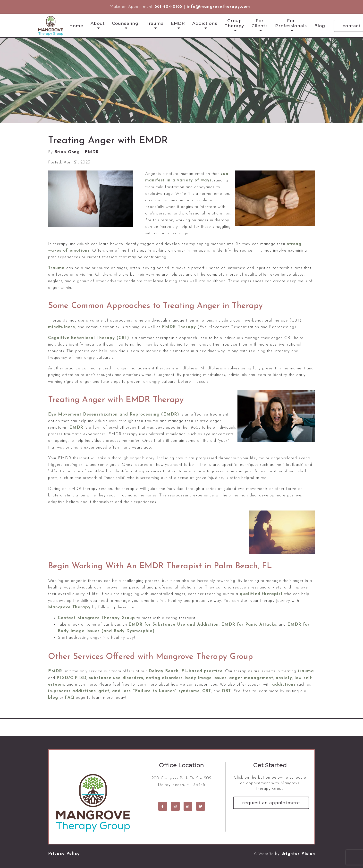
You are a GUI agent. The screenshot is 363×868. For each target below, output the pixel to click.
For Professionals (291, 23)
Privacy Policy (64, 854)
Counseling (125, 23)
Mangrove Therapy (69, 607)
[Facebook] (163, 806)
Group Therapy (234, 23)
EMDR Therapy (179, 327)
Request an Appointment (271, 803)
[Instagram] (175, 806)
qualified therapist (261, 594)
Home (76, 26)
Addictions (205, 23)
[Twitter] (201, 806)
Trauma (155, 23)
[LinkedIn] (188, 806)
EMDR (178, 23)
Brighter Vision (298, 854)
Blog (320, 26)
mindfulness (62, 327)
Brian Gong (67, 152)
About (98, 23)
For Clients (260, 23)
